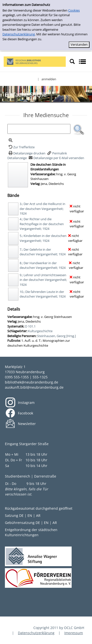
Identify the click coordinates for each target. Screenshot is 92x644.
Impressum (74, 633)
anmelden (49, 79)
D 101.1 (30, 326)
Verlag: (35, 184)
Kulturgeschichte (40, 331)
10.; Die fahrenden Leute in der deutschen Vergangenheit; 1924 (43, 294)
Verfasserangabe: (43, 174)
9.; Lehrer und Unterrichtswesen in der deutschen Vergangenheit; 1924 (43, 280)
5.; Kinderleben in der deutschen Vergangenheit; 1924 (43, 238)
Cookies (74, 10)
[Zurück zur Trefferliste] (21, 147)
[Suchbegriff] (39, 129)
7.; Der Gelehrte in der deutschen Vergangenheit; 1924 (43, 252)
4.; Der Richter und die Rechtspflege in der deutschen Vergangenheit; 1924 (42, 224)
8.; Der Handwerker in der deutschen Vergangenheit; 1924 (43, 265)
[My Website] (35, 61)
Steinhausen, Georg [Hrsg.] (56, 336)
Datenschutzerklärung (19, 34)
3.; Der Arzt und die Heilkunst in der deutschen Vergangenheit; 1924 (42, 209)
